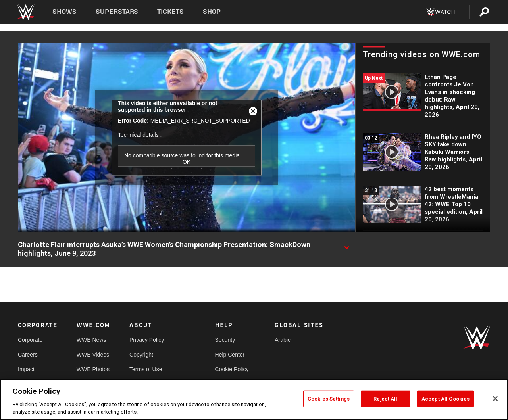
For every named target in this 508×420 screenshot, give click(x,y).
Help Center (230, 355)
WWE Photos (93, 369)
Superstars (117, 12)
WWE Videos (93, 355)
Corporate (30, 340)
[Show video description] (346, 245)
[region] (254, 399)
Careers (28, 355)
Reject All (385, 399)
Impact (26, 369)
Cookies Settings (329, 399)
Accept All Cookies (445, 399)
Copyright (141, 355)
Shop (212, 12)
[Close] (495, 399)
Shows (64, 12)
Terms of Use (146, 369)
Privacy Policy (147, 340)
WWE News (91, 340)
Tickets (170, 12)
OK (187, 162)
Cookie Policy (232, 369)
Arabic (283, 340)
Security (225, 340)
